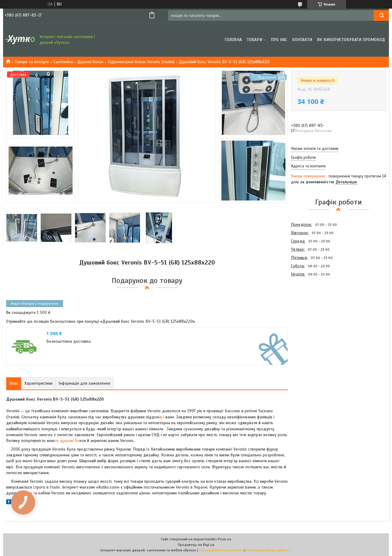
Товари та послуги (32, 62)
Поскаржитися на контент (221, 550)
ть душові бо (67, 441)
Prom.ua (224, 539)
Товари (254, 40)
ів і (162, 417)
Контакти (302, 40)
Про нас (279, 40)
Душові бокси (90, 62)
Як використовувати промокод (351, 40)
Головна (233, 40)
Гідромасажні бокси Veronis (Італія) (141, 62)
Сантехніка (63, 62)
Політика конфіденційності (269, 550)
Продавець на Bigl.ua (196, 545)
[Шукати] (381, 15)
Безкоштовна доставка (68, 341)
